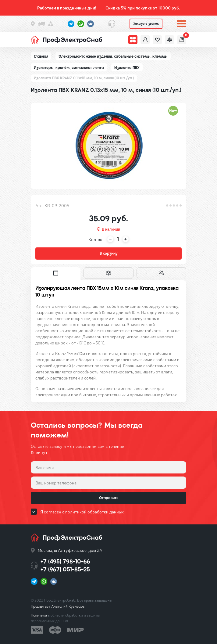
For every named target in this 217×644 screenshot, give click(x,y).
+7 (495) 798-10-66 (65, 561)
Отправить (109, 498)
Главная (41, 56)
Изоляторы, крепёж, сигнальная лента (69, 68)
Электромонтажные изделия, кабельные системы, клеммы (113, 56)
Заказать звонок (146, 24)
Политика (39, 615)
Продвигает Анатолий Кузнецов (58, 606)
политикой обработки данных (94, 512)
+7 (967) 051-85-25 (65, 569)
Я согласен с (82, 512)
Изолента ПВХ (127, 68)
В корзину (109, 254)
